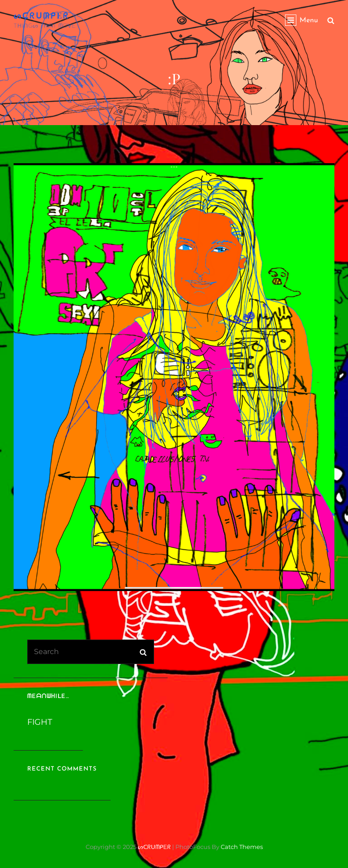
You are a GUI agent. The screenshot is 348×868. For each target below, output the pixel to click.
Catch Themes (242, 847)
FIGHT (40, 722)
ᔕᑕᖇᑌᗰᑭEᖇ (41, 15)
